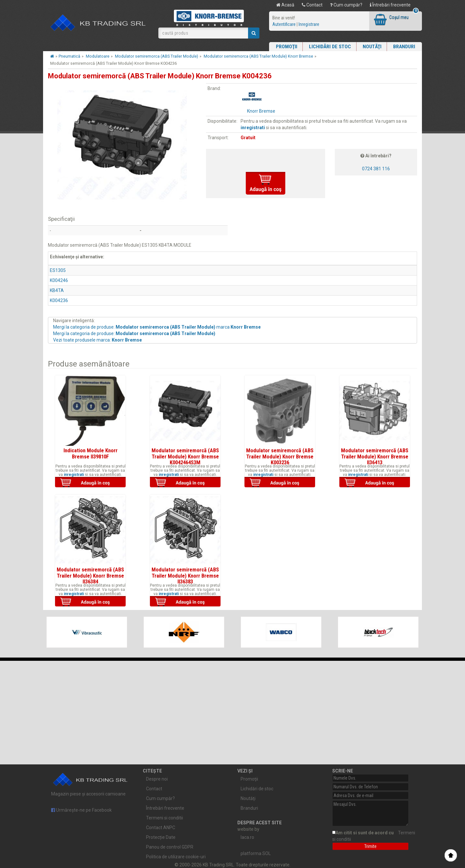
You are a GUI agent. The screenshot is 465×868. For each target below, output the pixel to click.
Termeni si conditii (164, 818)
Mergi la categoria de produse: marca (157, 327)
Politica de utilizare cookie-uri (176, 857)
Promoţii (287, 47)
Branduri (404, 47)
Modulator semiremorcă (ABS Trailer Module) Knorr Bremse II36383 (185, 575)
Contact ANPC (161, 828)
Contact (312, 5)
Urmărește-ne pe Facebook (81, 810)
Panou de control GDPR (170, 847)
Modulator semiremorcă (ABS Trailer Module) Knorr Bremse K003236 (280, 456)
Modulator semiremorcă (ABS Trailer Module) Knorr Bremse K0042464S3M (185, 456)
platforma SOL (256, 853)
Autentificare (284, 24)
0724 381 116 (376, 169)
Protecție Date (161, 837)
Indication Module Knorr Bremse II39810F (91, 453)
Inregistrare (309, 24)
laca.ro (247, 837)
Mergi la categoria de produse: (134, 333)
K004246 (59, 280)
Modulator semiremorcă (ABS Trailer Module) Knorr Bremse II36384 (90, 575)
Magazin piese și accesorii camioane (91, 783)
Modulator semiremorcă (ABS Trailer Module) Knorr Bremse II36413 (375, 456)
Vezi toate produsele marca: (97, 340)
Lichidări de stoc (330, 47)
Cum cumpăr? (346, 5)
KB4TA (57, 290)
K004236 (59, 300)
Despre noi (157, 779)
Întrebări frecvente (390, 5)
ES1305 (58, 270)
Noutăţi (372, 47)
